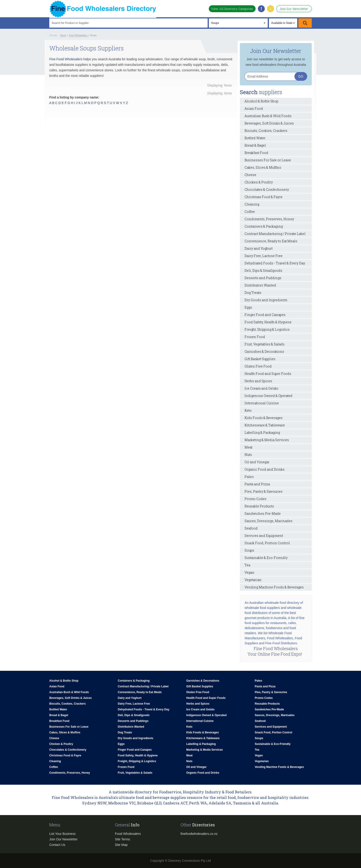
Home (63, 35)
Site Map (121, 845)
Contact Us (57, 845)
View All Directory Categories (232, 9)
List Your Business (62, 834)
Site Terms (122, 839)
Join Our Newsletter (294, 9)
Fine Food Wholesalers (66, 59)
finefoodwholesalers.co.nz (199, 834)
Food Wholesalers (128, 834)
